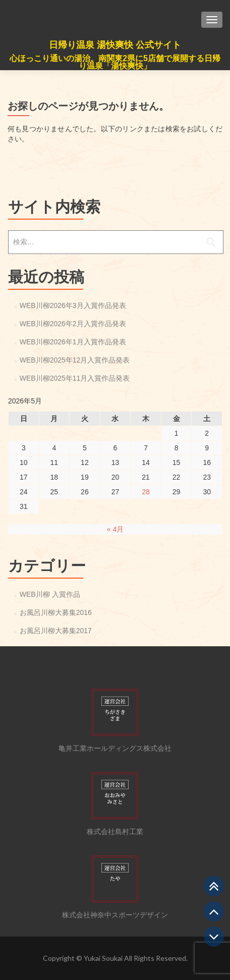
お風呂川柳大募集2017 (56, 631)
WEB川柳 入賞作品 (50, 594)
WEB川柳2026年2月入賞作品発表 (73, 324)
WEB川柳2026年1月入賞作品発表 (73, 342)
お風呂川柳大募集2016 (56, 612)
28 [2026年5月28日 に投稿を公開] (146, 492)
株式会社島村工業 (115, 832)
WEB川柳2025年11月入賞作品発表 (75, 378)
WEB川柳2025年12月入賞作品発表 (75, 360)
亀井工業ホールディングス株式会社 (115, 748)
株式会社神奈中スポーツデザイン (115, 915)
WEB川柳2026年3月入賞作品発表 (73, 305)
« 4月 (115, 529)
